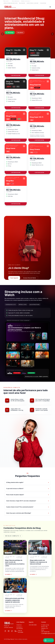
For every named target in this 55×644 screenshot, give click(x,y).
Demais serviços (26, 1)
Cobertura (19, 625)
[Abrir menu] (50, 7)
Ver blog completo (13, 536)
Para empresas (16, 1)
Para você (7, 1)
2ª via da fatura (43, 3)
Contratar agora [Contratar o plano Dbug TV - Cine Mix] (16, 78)
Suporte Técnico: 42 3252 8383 (32, 3)
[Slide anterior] (3, 34)
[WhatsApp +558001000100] (49, 640)
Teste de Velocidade (20, 631)
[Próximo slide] (52, 34)
